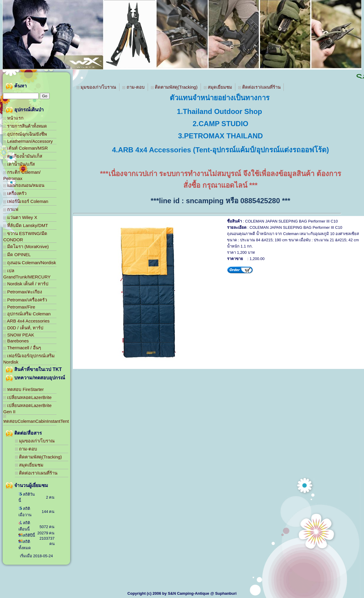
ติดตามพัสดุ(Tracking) (38, 457)
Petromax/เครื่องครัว (25, 300)
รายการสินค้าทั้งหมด (25, 126)
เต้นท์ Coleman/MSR (26, 148)
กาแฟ (11, 209)
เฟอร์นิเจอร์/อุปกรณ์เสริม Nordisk (29, 359)
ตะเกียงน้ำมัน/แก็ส (23, 156)
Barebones (16, 341)
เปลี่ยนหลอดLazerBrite (27, 397)
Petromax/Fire (19, 307)
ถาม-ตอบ (26, 449)
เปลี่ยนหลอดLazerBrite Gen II (27, 408)
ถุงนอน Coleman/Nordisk (30, 263)
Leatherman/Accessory (28, 141)
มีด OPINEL (17, 255)
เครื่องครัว (15, 193)
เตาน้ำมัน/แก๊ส (19, 164)
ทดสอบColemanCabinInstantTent (30, 419)
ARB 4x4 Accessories (26, 321)
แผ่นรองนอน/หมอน (24, 185)
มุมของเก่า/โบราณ (35, 441)
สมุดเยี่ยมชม (29, 465)
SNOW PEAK (19, 335)
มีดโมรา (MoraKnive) (26, 246)
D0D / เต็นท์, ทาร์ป (23, 328)
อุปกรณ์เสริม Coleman (27, 314)
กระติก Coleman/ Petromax (22, 175)
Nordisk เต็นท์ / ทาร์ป (26, 284)
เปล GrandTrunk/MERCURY (27, 274)
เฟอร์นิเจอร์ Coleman (26, 201)
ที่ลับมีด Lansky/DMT (26, 225)
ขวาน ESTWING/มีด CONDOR (25, 237)
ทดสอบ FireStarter (23, 389)
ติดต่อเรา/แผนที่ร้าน (36, 473)
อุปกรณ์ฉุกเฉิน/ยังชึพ (25, 134)
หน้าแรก (13, 118)
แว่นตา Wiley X (20, 217)
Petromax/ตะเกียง (23, 292)
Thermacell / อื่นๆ (22, 348)
